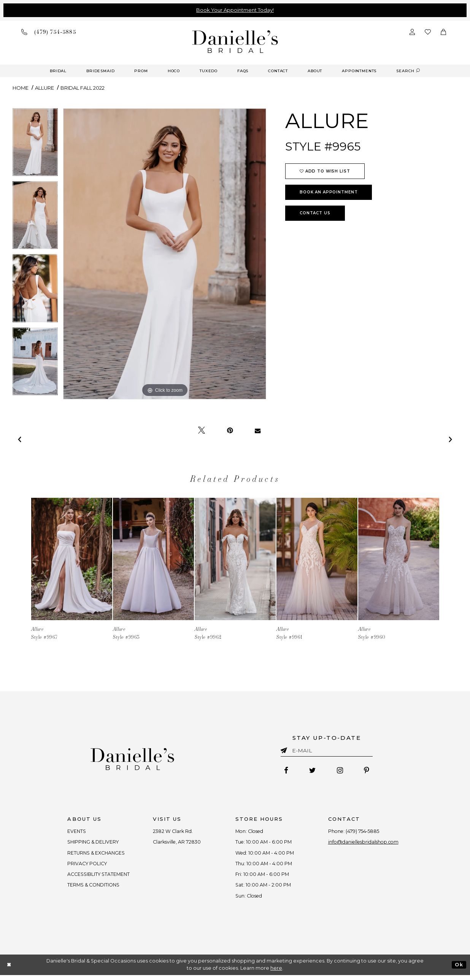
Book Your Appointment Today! (235, 10)
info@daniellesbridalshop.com (367, 844)
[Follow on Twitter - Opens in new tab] (312, 771)
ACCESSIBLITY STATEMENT (94, 877)
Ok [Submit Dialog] (459, 970)
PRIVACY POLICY (82, 866)
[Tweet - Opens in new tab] (202, 431)
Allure (44, 88)
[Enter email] (327, 752)
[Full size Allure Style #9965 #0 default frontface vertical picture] (165, 254)
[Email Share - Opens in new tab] (258, 431)
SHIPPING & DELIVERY (88, 844)
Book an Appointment (329, 192)
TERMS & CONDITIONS (89, 889)
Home (21, 88)
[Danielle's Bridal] (235, 41)
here (276, 973)
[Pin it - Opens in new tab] (230, 431)
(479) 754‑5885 (366, 832)
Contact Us (315, 213)
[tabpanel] (35, 145)
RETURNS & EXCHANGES (92, 855)
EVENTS (71, 832)
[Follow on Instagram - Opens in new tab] (341, 771)
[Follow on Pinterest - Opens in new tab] (369, 771)
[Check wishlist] (428, 32)
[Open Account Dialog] (412, 32)
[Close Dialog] (9, 970)
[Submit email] (285, 749)
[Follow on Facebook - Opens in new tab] (284, 771)
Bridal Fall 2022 (83, 88)
